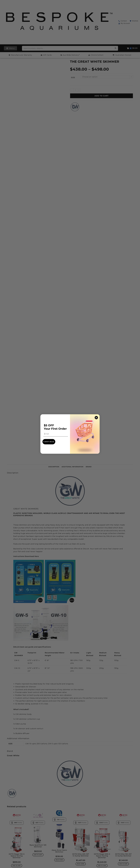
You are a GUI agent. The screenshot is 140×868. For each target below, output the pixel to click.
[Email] (55, 434)
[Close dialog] (96, 418)
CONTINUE (49, 442)
